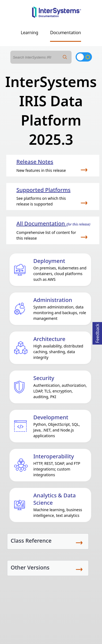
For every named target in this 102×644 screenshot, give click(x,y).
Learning (30, 33)
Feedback (97, 332)
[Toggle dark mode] (84, 57)
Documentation (65, 33)
